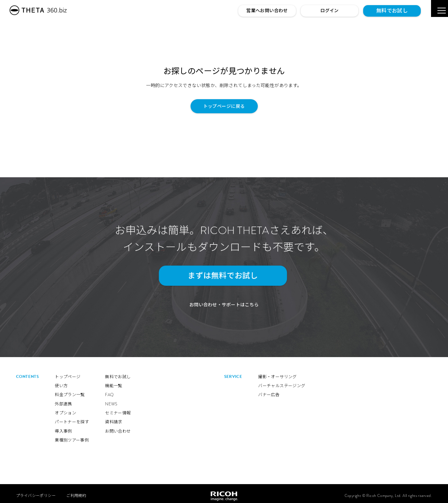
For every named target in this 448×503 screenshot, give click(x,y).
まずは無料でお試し (221, 276)
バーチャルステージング (282, 382)
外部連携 (63, 400)
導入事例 (63, 427)
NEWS (111, 400)
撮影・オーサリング (277, 373)
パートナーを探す (72, 418)
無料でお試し (392, 11)
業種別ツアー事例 (72, 436)
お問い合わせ (118, 427)
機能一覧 (114, 382)
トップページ (68, 373)
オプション (65, 409)
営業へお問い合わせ (267, 11)
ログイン (330, 11)
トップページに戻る (224, 106)
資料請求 (114, 418)
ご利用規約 (76, 491)
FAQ (109, 391)
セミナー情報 (118, 409)
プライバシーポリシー (36, 491)
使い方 (61, 382)
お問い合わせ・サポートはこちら (224, 301)
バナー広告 (269, 391)
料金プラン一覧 (70, 391)
